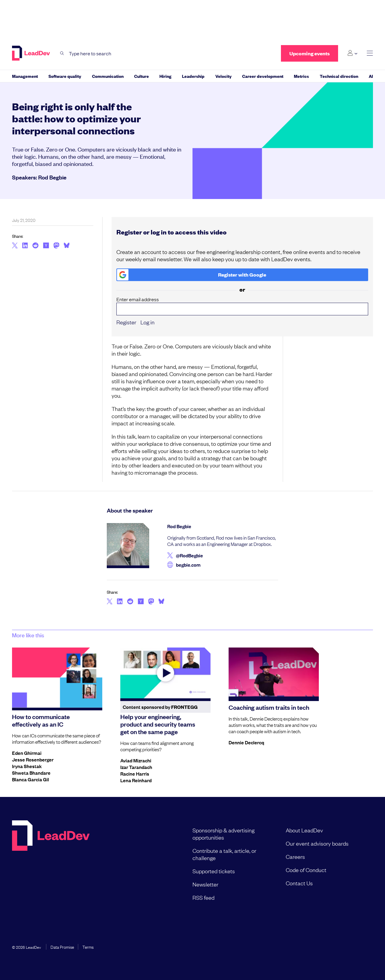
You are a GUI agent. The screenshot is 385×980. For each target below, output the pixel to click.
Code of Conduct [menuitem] (306, 870)
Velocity (223, 76)
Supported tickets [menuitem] (214, 871)
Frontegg (184, 707)
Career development (263, 76)
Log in (148, 322)
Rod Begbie (52, 177)
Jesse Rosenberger (33, 759)
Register (126, 322)
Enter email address (242, 306)
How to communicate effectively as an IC (41, 720)
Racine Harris (135, 773)
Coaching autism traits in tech (269, 707)
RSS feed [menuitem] (203, 897)
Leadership (193, 76)
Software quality (65, 76)
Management (25, 76)
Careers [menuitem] (295, 856)
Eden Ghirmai (27, 753)
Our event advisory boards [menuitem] (317, 843)
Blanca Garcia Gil (31, 779)
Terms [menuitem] (88, 947)
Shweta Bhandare (31, 773)
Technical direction (339, 76)
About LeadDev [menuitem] (304, 830)
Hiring (165, 76)
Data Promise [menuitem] (62, 947)
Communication (108, 76)
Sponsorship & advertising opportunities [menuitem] (223, 834)
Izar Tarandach (136, 767)
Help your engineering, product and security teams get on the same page (158, 724)
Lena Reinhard (136, 780)
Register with (192, 275)
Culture (142, 76)
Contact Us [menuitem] (299, 883)
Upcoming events (310, 53)
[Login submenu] (352, 53)
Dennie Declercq (246, 742)
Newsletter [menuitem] (205, 884)
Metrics (301, 76)
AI (371, 76)
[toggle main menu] (370, 53)
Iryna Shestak (27, 766)
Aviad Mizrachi (136, 760)
